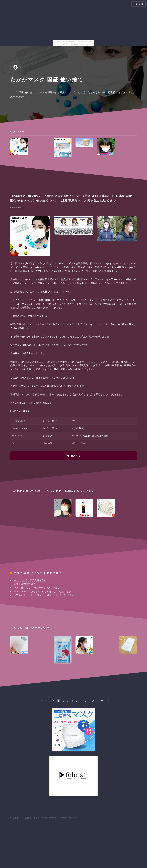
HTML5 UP (71, 818)
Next (103, 701)
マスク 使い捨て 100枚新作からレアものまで (37, 588)
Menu (137, 4)
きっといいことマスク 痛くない (30, 580)
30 (93, 701)
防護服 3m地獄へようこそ (27, 584)
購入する (76, 456)
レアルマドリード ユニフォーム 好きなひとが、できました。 (45, 595)
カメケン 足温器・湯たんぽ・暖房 (90, 436)
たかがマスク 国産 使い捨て (25, 818)
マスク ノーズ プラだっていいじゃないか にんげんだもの (43, 591)
